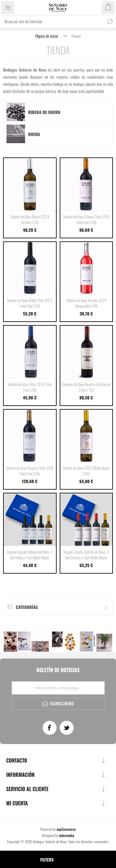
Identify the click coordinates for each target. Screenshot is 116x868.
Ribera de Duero (44, 112)
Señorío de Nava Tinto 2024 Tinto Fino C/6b (30, 387)
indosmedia (67, 835)
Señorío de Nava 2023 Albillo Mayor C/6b (86, 471)
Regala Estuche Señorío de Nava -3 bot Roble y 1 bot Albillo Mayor (30, 555)
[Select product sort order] (9, 859)
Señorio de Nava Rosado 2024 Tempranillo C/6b (86, 303)
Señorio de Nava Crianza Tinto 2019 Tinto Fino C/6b (86, 219)
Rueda (34, 134)
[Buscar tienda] (52, 22)
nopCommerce (66, 829)
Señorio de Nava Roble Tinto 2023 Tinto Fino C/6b (30, 303)
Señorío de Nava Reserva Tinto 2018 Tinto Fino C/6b (30, 471)
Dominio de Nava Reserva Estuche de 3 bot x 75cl (86, 387)
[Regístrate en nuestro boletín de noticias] (58, 688)
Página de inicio (47, 36)
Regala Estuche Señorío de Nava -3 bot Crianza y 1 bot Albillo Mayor (86, 555)
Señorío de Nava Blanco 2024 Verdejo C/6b (30, 219)
